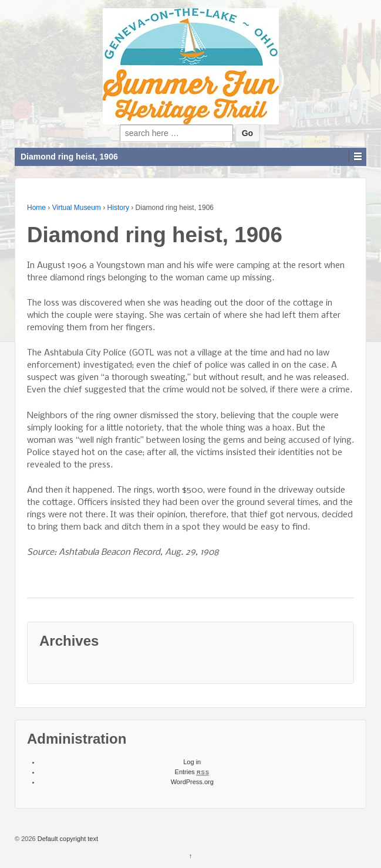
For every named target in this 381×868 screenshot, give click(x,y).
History (118, 208)
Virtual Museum (77, 208)
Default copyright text (67, 839)
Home (36, 208)
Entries (192, 772)
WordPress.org (192, 782)
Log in (192, 762)
